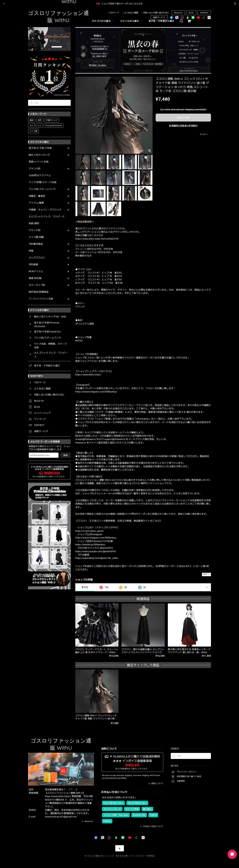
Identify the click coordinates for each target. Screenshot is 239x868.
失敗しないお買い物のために (156, 13)
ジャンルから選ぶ (131, 21)
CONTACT (204, 13)
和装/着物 (34, 223)
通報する (206, 574)
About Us (178, 13)
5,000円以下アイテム (40, 176)
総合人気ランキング (39, 155)
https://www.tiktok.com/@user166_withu (97, 558)
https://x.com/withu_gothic (90, 531)
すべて (85, 587)
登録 (65, 455)
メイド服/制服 (36, 237)
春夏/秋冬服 (35, 278)
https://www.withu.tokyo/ (88, 375)
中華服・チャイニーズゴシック (45, 210)
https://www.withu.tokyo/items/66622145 (97, 239)
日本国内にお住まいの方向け (183, 126)
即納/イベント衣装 (39, 162)
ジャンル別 (35, 169)
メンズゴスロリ (37, 258)
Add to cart (183, 117)
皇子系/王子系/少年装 (40, 148)
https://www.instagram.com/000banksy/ (96, 392)
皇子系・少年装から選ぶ (161, 21)
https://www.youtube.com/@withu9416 (96, 551)
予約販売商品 (36, 244)
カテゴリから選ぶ (103, 21)
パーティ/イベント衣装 (41, 299)
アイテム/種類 (36, 203)
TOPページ (114, 13)
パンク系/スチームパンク (42, 189)
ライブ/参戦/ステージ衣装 (43, 182)
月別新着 (33, 265)
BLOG (191, 13)
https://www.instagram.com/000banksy (96, 538)
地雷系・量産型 (37, 196)
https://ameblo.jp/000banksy (90, 545)
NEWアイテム (36, 271)
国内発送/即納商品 (39, 292)
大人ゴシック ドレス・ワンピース (47, 217)
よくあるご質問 (131, 13)
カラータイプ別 (37, 285)
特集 (31, 251)
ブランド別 (35, 230)
